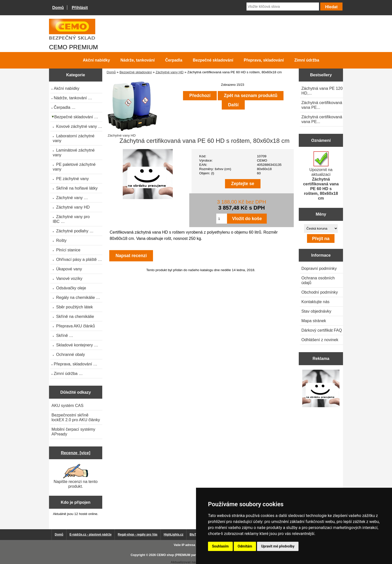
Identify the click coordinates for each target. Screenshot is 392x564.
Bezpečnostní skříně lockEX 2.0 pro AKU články (76, 417)
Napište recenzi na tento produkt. (75, 476)
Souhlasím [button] (220, 546)
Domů (58, 8)
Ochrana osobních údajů (318, 280)
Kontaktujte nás (315, 302)
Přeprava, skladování (264, 60)
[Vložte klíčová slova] (283, 7)
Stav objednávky (316, 311)
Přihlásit (80, 8)
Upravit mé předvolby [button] (278, 546)
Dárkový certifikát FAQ (321, 330)
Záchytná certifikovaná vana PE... (322, 105)
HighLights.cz (174, 534)
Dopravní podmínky (319, 268)
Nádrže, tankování (138, 60)
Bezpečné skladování (136, 72)
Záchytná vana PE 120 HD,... (322, 91)
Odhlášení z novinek (320, 340)
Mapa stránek (314, 321)
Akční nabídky (96, 60)
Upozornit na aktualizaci (321, 176)
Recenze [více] (75, 453)
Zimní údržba (307, 60)
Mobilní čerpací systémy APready (73, 432)
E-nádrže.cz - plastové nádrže (90, 534)
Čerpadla (174, 60)
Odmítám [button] (245, 546)
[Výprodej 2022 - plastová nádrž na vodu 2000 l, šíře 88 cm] (321, 389)
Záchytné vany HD (169, 72)
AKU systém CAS (67, 405)
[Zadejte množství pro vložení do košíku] (222, 219)
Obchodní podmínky (319, 292)
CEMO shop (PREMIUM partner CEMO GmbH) (190, 555)
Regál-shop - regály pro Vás (138, 534)
